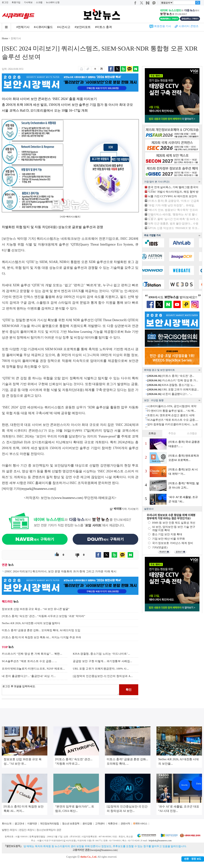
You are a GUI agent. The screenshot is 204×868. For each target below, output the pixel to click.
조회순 (152, 433)
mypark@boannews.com (38, 489)
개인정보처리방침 (49, 824)
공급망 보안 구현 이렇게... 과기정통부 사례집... (103, 661)
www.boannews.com (68, 498)
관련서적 (125, 824)
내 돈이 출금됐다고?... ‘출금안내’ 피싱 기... (29, 676)
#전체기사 (23, 27)
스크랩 (39, 2)
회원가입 (16, 2)
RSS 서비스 (141, 824)
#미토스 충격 (103, 27)
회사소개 (7, 824)
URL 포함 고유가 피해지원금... (173, 389)
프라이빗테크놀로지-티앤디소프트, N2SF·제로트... (33, 669)
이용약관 (32, 824)
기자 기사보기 (124, 509)
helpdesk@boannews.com (160, 841)
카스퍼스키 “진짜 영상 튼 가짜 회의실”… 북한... (32, 654)
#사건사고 (64, 27)
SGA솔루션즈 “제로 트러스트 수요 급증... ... (29, 661)
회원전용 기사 (163, 26)
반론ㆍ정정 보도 (193, 859)
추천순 (172, 433)
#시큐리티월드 (43, 27)
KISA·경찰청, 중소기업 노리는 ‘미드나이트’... (102, 654)
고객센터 (100, 824)
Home (5, 38)
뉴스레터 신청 (53, 2)
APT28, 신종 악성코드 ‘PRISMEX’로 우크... (173, 228)
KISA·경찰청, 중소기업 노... (171, 385)
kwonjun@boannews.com (104, 850)
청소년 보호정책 (71, 824)
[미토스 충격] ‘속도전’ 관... (171, 376)
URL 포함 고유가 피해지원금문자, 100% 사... (101, 669)
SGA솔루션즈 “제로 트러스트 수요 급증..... (173, 420)
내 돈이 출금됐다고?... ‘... (170, 394)
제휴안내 (113, 824)
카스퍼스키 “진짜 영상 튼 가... (173, 380)
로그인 (5, 2)
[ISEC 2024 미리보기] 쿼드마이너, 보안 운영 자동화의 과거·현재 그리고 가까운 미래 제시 (61, 571)
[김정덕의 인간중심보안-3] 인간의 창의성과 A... (103, 676)
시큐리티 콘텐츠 (189, 26)
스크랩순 (192, 433)
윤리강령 (87, 824)
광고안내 (19, 824)
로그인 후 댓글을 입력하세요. (60, 690)
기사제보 (28, 2)
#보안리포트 (83, 27)
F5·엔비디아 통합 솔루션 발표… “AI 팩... (171, 411)
